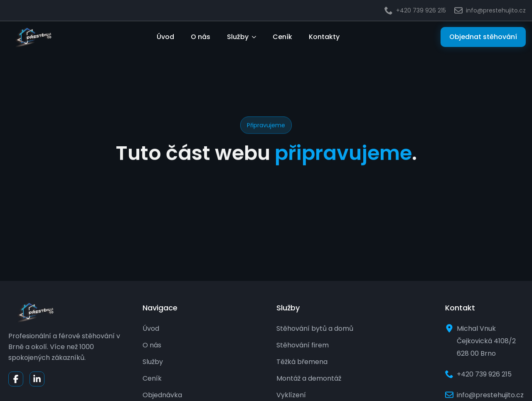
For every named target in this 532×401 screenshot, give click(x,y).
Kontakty (324, 37)
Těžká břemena (302, 362)
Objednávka (162, 395)
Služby (238, 37)
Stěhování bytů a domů (315, 328)
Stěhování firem (303, 345)
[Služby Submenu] (256, 37)
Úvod (165, 37)
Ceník (282, 37)
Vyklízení (291, 395)
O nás (201, 37)
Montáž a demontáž (309, 378)
